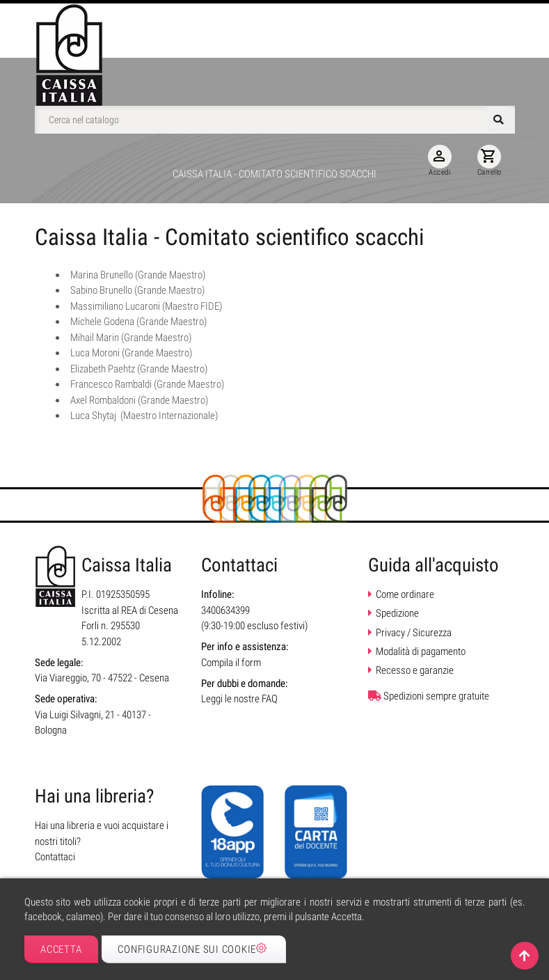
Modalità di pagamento (421, 651)
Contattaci (55, 857)
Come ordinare (405, 594)
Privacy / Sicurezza (414, 633)
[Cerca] (275, 120)
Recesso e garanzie (415, 670)
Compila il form (231, 663)
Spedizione (397, 613)
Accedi (440, 161)
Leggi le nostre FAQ (239, 699)
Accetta (61, 949)
